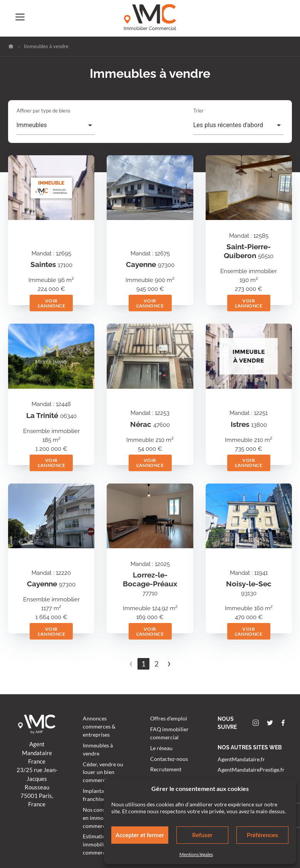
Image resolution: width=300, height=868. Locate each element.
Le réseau (161, 748)
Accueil (11, 46)
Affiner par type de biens (44, 111)
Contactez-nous (169, 759)
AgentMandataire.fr (241, 759)
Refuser (202, 835)
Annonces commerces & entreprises (99, 727)
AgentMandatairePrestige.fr (251, 770)
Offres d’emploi (169, 719)
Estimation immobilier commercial (97, 844)
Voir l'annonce (52, 303)
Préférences (262, 835)
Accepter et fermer (140, 835)
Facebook (283, 723)
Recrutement (166, 769)
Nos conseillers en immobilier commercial (101, 818)
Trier (199, 111)
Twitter (270, 723)
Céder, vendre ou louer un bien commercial (103, 772)
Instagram (256, 723)
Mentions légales (196, 854)
